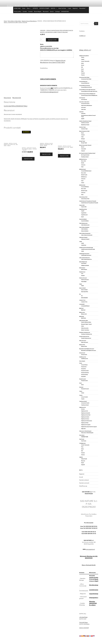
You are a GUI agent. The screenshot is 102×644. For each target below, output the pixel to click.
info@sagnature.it (94, 598)
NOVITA (54, 8)
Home (5, 21)
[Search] (96, 24)
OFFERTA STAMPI (44, 8)
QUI (52, 88)
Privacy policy (18, 11)
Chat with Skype (83, 622)
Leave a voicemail (84, 628)
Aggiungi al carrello (52, 40)
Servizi (52, 11)
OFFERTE (35, 8)
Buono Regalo (38, 11)
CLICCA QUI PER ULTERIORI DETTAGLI (16, 106)
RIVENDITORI (65, 11)
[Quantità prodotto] (43, 40)
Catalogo (57, 11)
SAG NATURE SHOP (23, 6)
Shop (29, 8)
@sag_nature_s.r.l (85, 50)
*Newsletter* (82, 8)
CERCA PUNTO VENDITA (48, 79)
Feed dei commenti (84, 483)
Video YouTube (62, 8)
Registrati (75, 8)
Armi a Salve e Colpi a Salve (14, 21)
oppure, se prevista (56, 47)
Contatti (30, 11)
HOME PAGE (17, 8)
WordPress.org (83, 486)
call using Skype (83, 617)
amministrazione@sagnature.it (49, 92)
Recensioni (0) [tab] (17, 98)
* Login (69, 8)
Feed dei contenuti (84, 480)
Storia (24, 8)
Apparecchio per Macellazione (29, 21)
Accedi (81, 477)
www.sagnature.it (90, 549)
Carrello (25, 11)
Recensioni (46, 11)
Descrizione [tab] (7, 98)
